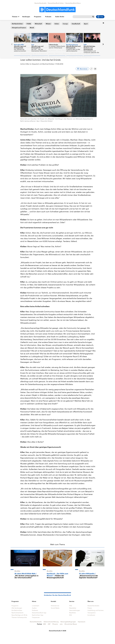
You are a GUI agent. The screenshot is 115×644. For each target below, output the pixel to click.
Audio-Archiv (60, 17)
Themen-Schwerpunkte (19, 617)
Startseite (14, 23)
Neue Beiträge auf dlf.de (19, 615)
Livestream (36, 606)
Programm (38, 17)
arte (61, 624)
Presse (90, 608)
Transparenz (92, 613)
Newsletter (73, 608)
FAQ (71, 606)
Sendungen (26, 17)
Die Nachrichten (17, 610)
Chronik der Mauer (71, 624)
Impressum (82, 622)
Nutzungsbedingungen (68, 622)
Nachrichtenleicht (17, 613)
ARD (44, 624)
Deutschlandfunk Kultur (56, 3)
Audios (34, 608)
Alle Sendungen (17, 608)
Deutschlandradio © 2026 (58, 631)
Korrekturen (91, 615)
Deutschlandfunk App (39, 613)
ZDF (49, 624)
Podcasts (48, 17)
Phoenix (55, 624)
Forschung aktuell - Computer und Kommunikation (35, 23)
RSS (71, 615)
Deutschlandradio (40, 3)
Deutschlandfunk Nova (73, 3)
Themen (15, 17)
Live (100, 17)
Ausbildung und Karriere (95, 610)
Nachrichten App (38, 615)
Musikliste (72, 613)
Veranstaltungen (75, 610)
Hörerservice (55, 606)
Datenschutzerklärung (51, 622)
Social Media (55, 608)
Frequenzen (36, 617)
